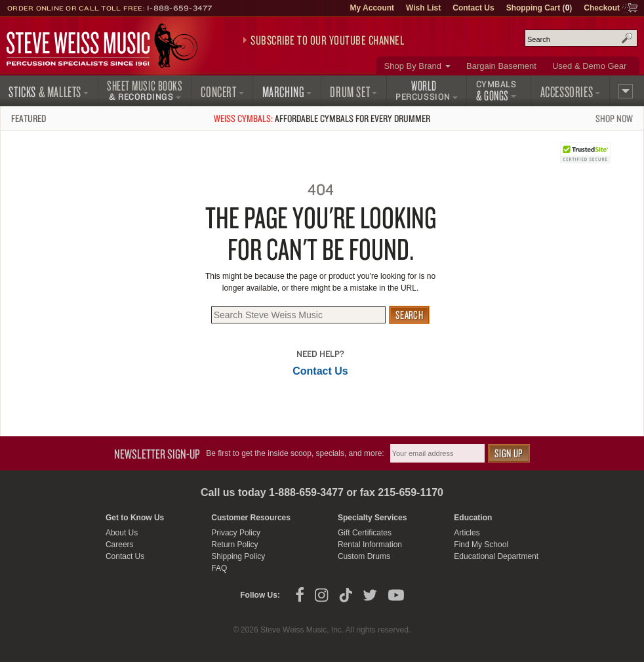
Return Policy (234, 545)
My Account (372, 8)
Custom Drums (364, 556)
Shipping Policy (238, 556)
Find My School (481, 545)
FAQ (219, 568)
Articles (467, 533)
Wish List (423, 8)
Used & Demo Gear (589, 66)
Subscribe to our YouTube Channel (327, 40)
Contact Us (473, 8)
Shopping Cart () (539, 8)
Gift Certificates (365, 533)
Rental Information (370, 545)
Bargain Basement (501, 66)
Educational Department (496, 556)
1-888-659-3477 (180, 8)
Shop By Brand (413, 66)
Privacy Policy (236, 533)
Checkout (602, 8)
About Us (122, 533)
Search (627, 38)
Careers (120, 545)
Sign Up (509, 453)
